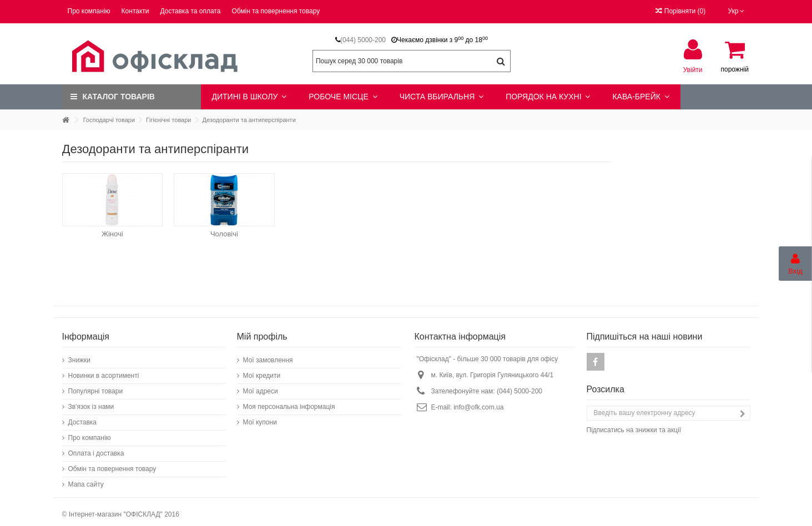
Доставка (83, 417)
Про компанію (89, 11)
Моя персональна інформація (289, 401)
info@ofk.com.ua (478, 402)
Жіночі (112, 234)
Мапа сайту (86, 479)
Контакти (135, 11)
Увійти (693, 70)
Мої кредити (262, 370)
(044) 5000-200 (363, 40)
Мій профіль (262, 331)
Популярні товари (96, 386)
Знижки (80, 355)
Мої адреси (261, 386)
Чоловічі (224, 234)
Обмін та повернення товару (276, 11)
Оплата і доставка (96, 448)
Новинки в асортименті (104, 370)
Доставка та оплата (191, 11)
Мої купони (260, 417)
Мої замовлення (268, 355)
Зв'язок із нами (91, 401)
